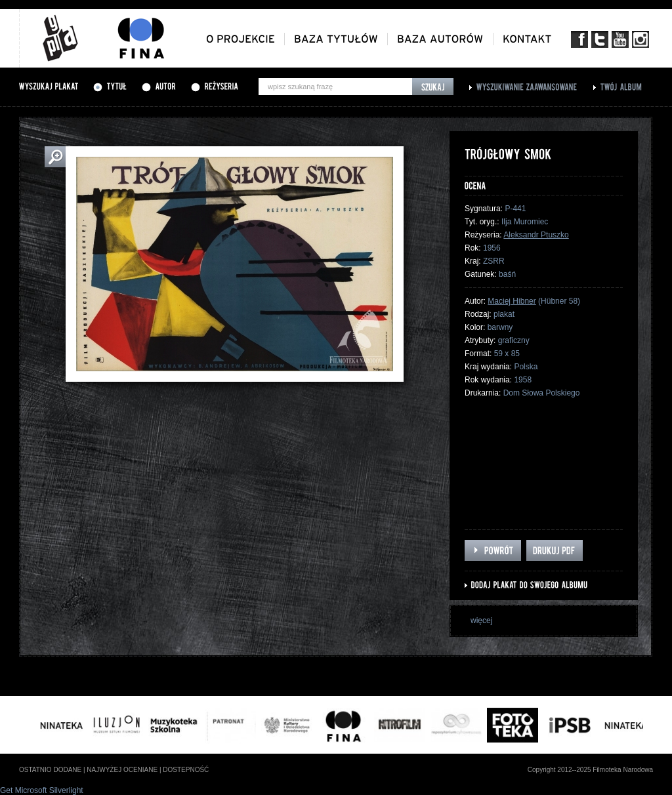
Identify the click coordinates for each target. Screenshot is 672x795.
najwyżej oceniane (122, 770)
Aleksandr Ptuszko (536, 235)
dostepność (186, 770)
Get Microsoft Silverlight (42, 790)
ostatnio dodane (50, 770)
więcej (481, 621)
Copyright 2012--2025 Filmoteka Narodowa (590, 770)
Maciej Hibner (512, 301)
